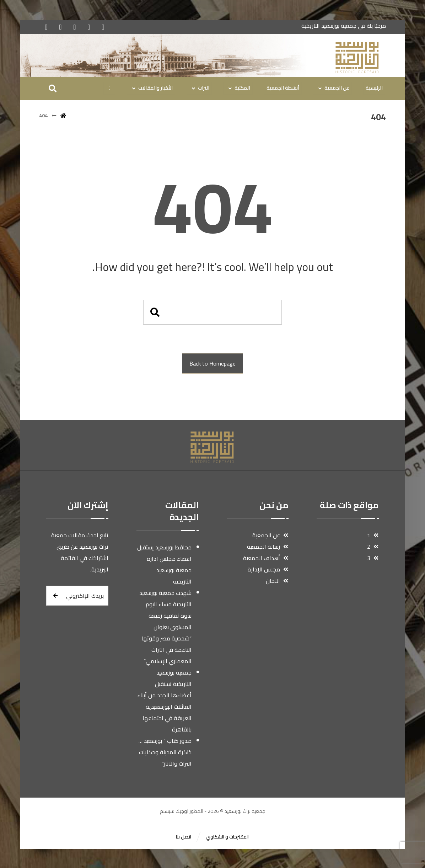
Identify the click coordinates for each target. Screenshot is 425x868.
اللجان (277, 582)
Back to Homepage (212, 365)
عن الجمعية (270, 537)
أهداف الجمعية (265, 559)
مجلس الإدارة (268, 571)
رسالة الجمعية (267, 548)
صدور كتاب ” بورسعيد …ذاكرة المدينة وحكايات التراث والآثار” (165, 753)
